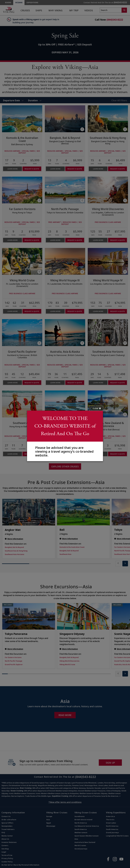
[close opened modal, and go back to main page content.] (96, 408)
